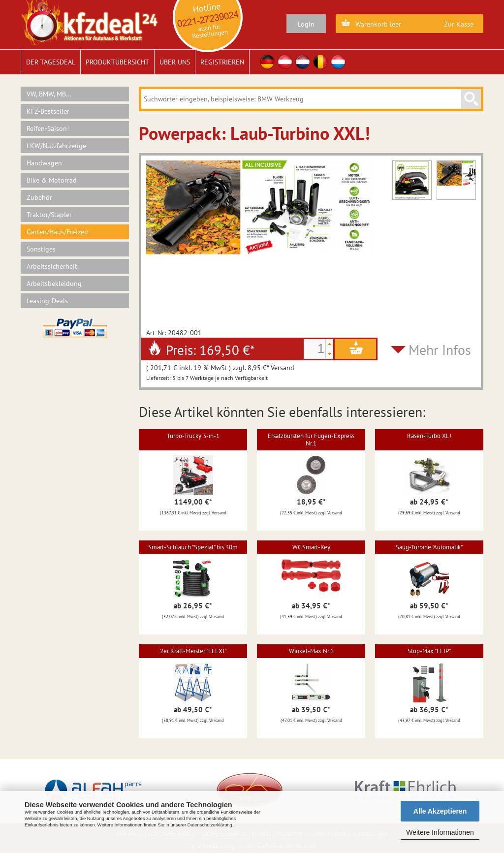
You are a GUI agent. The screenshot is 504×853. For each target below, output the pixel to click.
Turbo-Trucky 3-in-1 (193, 436)
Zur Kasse (459, 24)
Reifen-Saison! (48, 128)
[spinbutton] (315, 349)
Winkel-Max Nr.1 (311, 651)
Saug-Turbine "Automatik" (429, 547)
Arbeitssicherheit (52, 266)
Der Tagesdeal (51, 62)
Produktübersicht (117, 62)
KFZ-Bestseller (48, 111)
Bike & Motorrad (52, 180)
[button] (329, 344)
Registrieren (222, 62)
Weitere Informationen (440, 832)
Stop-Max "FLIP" (429, 651)
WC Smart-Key (311, 547)
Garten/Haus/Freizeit (58, 232)
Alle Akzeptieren (440, 811)
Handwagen (44, 163)
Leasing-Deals (47, 301)
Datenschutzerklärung (210, 825)
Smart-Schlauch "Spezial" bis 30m (193, 547)
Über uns (175, 62)
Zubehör (39, 197)
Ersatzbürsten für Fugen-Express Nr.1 (311, 439)
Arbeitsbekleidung (54, 284)
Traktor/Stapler (49, 215)
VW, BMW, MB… (49, 94)
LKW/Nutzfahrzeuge (56, 146)
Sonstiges (41, 249)
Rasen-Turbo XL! (429, 436)
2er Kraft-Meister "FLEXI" (193, 651)
